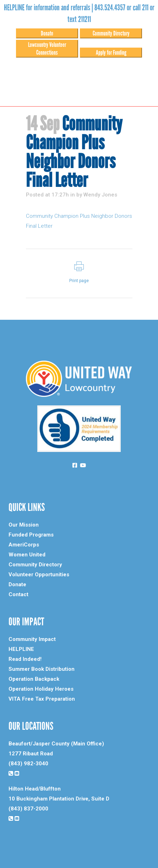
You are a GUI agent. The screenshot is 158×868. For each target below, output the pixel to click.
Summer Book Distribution (42, 669)
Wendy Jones (100, 195)
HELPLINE (21, 649)
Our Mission (24, 525)
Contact (18, 594)
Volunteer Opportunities (39, 575)
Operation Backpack (34, 679)
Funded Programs (31, 535)
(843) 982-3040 (28, 764)
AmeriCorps (24, 545)
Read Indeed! (25, 659)
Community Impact (32, 639)
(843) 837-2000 (28, 809)
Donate (47, 33)
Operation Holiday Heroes (41, 689)
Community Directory (111, 33)
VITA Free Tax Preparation (42, 699)
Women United (27, 555)
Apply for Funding (111, 53)
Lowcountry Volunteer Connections (47, 49)
